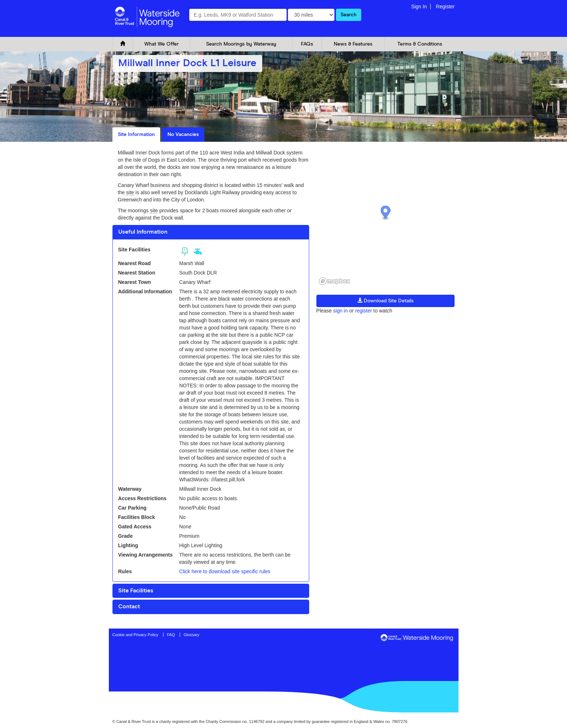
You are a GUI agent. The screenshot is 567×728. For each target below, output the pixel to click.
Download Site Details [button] (385, 301)
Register (445, 7)
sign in (340, 311)
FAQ (171, 635)
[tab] (211, 232)
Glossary (191, 635)
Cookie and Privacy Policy (135, 635)
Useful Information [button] (143, 232)
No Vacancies (183, 135)
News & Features (353, 44)
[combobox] (238, 15)
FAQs (307, 44)
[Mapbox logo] (334, 281)
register (364, 311)
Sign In (419, 7)
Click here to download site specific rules (225, 571)
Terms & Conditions (420, 44)
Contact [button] (129, 606)
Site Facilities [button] (136, 591)
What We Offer (161, 44)
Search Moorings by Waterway (241, 44)
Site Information (136, 135)
